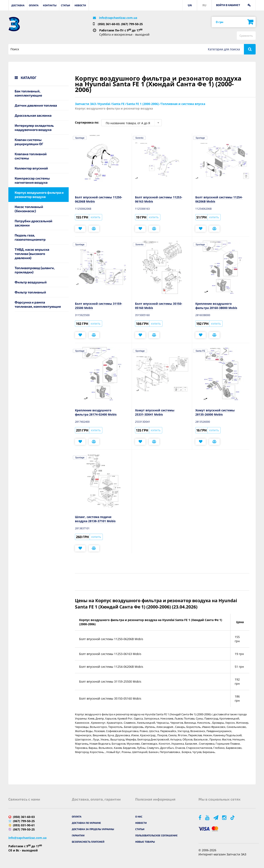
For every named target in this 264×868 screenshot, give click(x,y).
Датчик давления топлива (36, 105)
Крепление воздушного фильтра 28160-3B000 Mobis (216, 306)
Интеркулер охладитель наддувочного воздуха (34, 127)
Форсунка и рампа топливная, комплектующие (38, 304)
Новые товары (145, 842)
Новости (80, 5)
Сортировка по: (87, 122)
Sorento (139, 138)
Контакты (50, 5)
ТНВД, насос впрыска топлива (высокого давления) (32, 254)
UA (190, 5)
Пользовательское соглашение (156, 835)
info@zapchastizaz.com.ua (118, 18)
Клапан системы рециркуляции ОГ (29, 142)
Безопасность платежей (88, 842)
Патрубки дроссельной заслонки (33, 223)
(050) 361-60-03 (109, 24)
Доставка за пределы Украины (93, 829)
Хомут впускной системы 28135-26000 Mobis (215, 412)
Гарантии (78, 835)
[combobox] (131, 123)
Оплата (34, 5)
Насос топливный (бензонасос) (29, 209)
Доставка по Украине (86, 823)
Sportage (80, 138)
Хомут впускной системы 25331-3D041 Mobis (155, 412)
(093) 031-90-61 (24, 825)
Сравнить (246, 36)
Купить (95, 217)
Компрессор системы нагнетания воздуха (32, 180)
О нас (139, 816)
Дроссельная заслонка (33, 115)
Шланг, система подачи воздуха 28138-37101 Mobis (95, 519)
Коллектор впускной (31, 168)
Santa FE (200, 351)
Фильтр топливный (30, 292)
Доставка (18, 5)
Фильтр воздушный (31, 282)
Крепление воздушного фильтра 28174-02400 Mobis (96, 412)
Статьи (66, 5)
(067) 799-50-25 (132, 24)
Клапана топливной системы (31, 156)
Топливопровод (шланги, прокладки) (35, 270)
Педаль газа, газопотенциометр (30, 237)
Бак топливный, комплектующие (28, 93)
